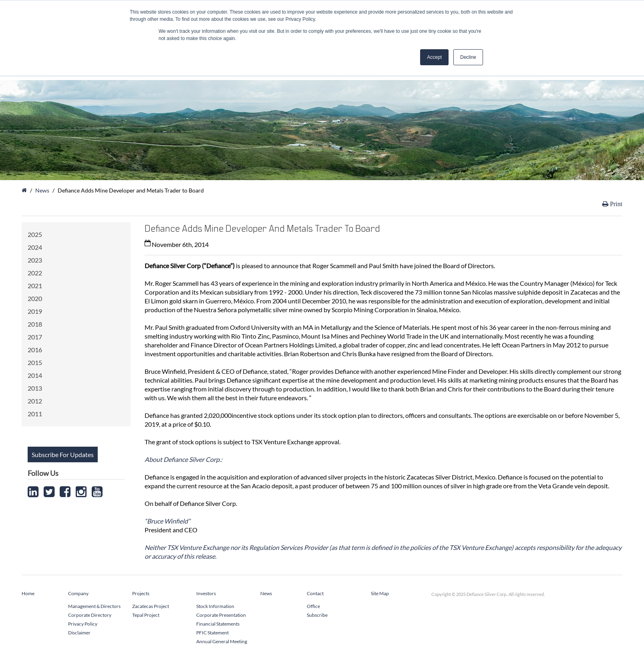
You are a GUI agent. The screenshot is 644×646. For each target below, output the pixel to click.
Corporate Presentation (221, 615)
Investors (206, 593)
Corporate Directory (90, 615)
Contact (315, 593)
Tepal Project (146, 615)
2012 (35, 401)
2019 (35, 311)
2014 (35, 375)
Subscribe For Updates (63, 454)
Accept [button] (434, 57)
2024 (35, 247)
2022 (35, 273)
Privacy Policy (83, 624)
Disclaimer (79, 633)
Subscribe (317, 615)
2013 (35, 388)
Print (615, 204)
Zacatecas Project (151, 606)
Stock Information (215, 606)
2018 (35, 324)
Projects (141, 593)
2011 (35, 414)
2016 (35, 350)
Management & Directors (94, 606)
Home (28, 593)
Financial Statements (218, 624)
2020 (35, 298)
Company (78, 593)
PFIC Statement (212, 633)
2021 (35, 286)
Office (313, 606)
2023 (35, 260)
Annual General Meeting (222, 641)
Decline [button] (468, 57)
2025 (35, 234)
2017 (35, 337)
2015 (35, 362)
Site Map (380, 593)
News (42, 190)
